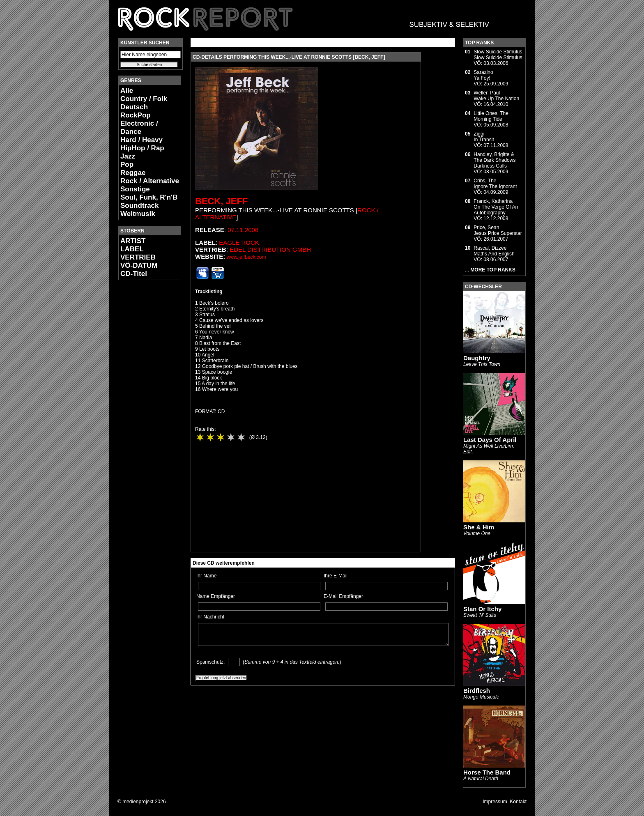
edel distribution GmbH (270, 249)
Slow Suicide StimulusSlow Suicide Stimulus (498, 55)
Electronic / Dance (139, 128)
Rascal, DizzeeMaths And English (494, 251)
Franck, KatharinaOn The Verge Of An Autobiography (496, 207)
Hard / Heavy (141, 140)
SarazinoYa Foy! (483, 75)
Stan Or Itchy (482, 609)
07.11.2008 (243, 230)
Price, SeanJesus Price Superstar (498, 230)
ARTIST (133, 241)
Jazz (128, 156)
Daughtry (477, 358)
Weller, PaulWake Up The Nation (496, 96)
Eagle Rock (239, 243)
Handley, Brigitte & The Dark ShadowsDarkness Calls (494, 160)
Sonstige (135, 189)
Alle (127, 91)
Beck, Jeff (221, 201)
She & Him (479, 527)
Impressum (495, 802)
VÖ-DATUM (139, 265)
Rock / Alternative (150, 181)
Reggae (133, 173)
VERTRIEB (138, 257)
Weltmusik (138, 214)
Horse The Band (487, 772)
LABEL (132, 249)
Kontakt (518, 802)
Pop (127, 164)
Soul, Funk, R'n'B (149, 197)
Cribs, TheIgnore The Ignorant (495, 184)
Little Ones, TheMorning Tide (491, 116)
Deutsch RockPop (136, 111)
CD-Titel (134, 274)
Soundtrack (140, 206)
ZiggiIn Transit (484, 137)
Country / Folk (144, 99)
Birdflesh (477, 691)
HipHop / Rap (142, 148)
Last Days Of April (490, 440)
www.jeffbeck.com (246, 257)
